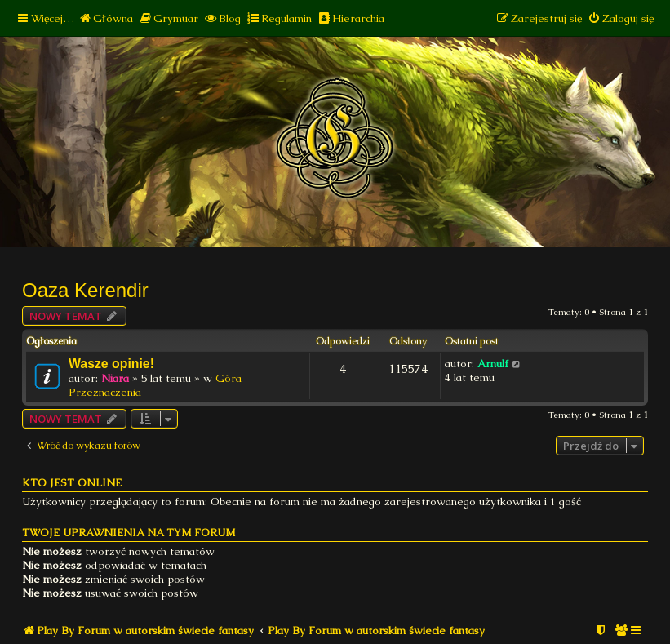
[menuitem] (106, 18)
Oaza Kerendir (85, 290)
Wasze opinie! (111, 364)
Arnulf (493, 364)
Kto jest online (72, 483)
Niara (115, 378)
